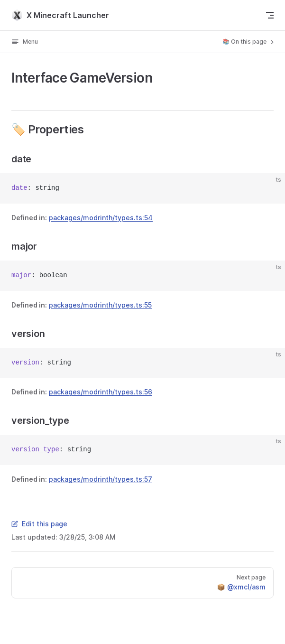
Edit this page (39, 524)
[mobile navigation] (270, 15)
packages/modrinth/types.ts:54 (101, 218)
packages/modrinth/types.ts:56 (101, 392)
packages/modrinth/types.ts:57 (101, 479)
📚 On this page (249, 42)
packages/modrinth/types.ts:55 (100, 305)
